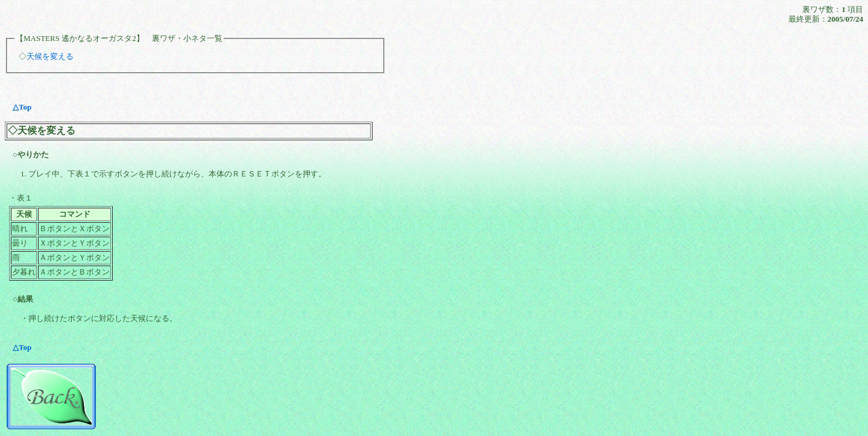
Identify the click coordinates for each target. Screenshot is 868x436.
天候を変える (50, 56)
